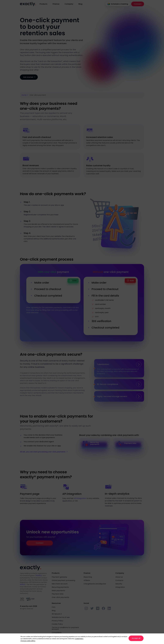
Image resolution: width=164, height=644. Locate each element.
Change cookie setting (28, 641)
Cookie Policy (79, 639)
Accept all (136, 638)
